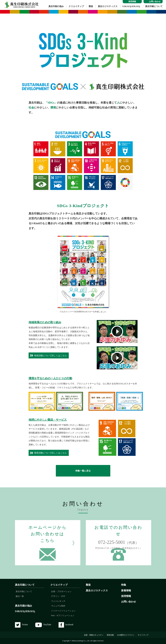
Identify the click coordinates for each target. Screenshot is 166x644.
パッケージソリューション (63, 611)
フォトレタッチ (58, 601)
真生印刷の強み (56, 6)
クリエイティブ (76, 6)
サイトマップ (143, 635)
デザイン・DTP (58, 596)
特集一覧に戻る (83, 471)
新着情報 (126, 591)
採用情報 (126, 596)
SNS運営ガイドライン (126, 635)
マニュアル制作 (58, 606)
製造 (91, 6)
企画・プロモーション (61, 591)
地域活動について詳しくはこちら (50, 356)
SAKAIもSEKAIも (131, 6)
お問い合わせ (129, 602)
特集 (124, 585)
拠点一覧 (20, 596)
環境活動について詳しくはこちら (50, 453)
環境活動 (110, 635)
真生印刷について (154, 6)
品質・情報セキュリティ (94, 635)
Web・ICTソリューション (63, 615)
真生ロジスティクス (108, 6)
